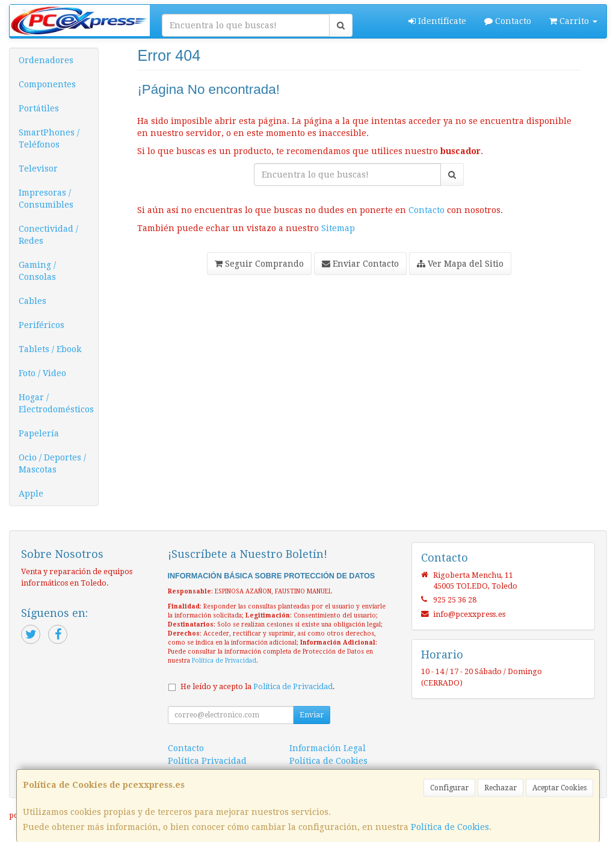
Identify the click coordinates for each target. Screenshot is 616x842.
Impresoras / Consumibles (46, 199)
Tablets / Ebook (50, 349)
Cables (32, 301)
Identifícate (437, 21)
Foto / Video (42, 373)
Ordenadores (46, 60)
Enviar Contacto (360, 264)
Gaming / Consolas (37, 271)
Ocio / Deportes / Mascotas (52, 463)
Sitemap (338, 228)
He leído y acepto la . (258, 686)
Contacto (508, 21)
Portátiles (39, 108)
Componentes (47, 84)
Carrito (573, 21)
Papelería (39, 433)
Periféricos (42, 325)
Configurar (449, 788)
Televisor (38, 169)
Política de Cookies (450, 827)
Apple (31, 494)
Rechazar (500, 788)
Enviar (312, 715)
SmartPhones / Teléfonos (49, 138)
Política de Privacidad (224, 661)
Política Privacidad (207, 761)
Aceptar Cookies (559, 788)
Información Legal (328, 748)
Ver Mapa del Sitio (460, 264)
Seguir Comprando (259, 264)
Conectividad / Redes (48, 235)
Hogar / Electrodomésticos (56, 403)
